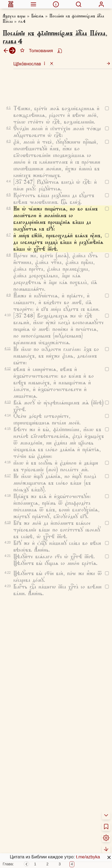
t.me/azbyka (88, 857)
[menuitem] (11, 4)
